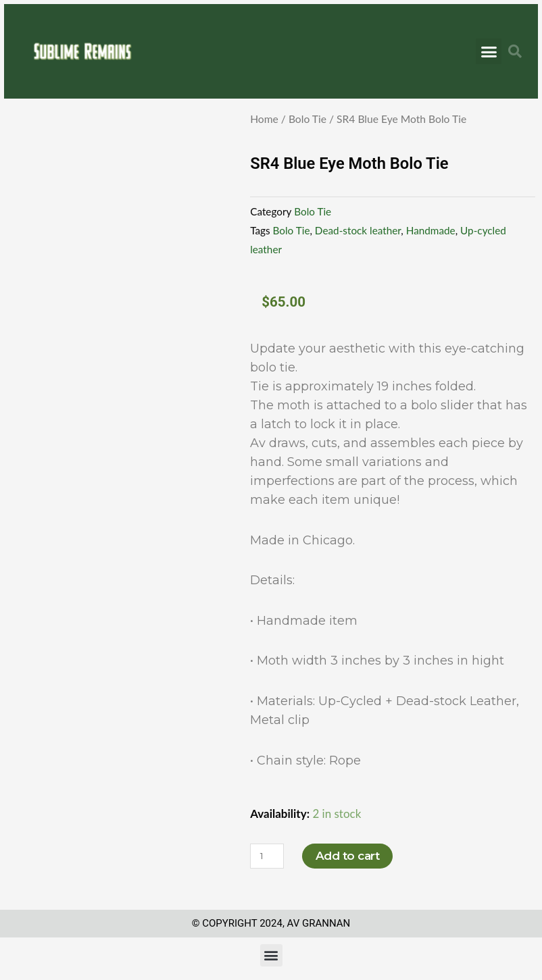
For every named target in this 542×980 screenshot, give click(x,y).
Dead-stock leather (358, 230)
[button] (489, 51)
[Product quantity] (267, 856)
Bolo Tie (307, 119)
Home (264, 119)
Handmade (431, 230)
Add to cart (348, 856)
